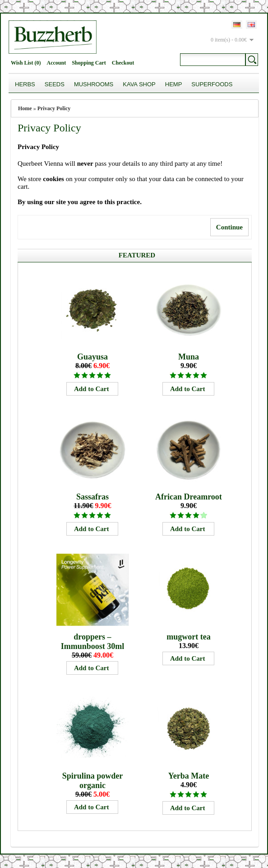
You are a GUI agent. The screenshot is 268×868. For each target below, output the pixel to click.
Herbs (25, 84)
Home (25, 108)
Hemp (174, 84)
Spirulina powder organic (93, 781)
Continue (229, 227)
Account (56, 63)
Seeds (55, 84)
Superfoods (212, 84)
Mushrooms (94, 84)
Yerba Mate (189, 776)
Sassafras (92, 497)
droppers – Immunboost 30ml (93, 642)
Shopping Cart (89, 63)
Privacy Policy (54, 108)
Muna (189, 357)
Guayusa (92, 357)
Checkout (123, 63)
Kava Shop (139, 84)
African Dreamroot (189, 497)
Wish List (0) (26, 63)
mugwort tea (188, 637)
